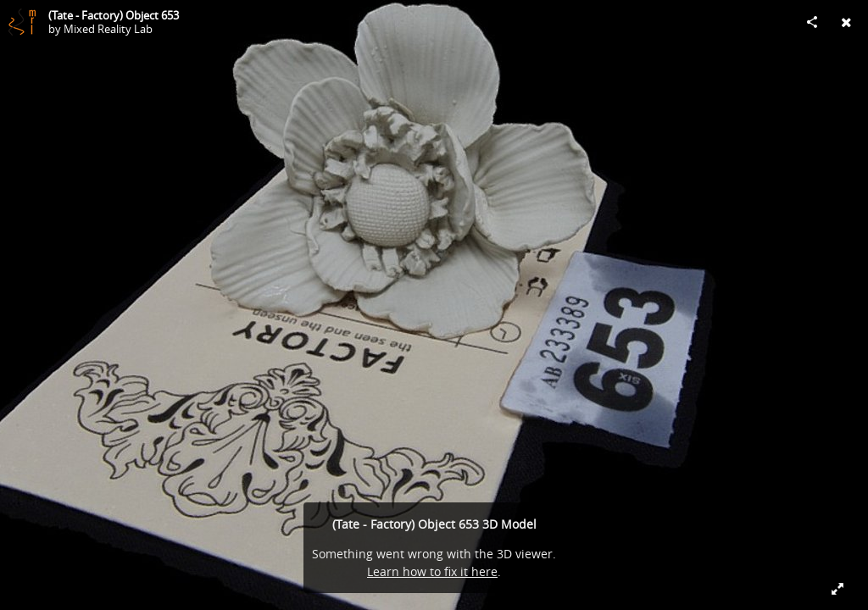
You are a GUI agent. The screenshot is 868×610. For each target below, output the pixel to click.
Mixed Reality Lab (108, 29)
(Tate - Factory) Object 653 (114, 15)
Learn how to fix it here (432, 571)
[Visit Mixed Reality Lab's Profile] (22, 22)
